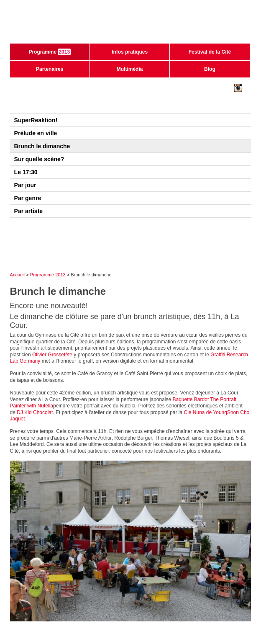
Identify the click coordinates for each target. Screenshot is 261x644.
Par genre (28, 198)
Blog (210, 69)
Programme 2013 (48, 275)
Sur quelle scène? (39, 159)
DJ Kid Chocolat (35, 412)
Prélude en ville (36, 133)
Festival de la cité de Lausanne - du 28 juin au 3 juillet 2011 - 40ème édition (131, 25)
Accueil (17, 275)
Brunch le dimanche (42, 146)
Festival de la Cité (210, 52)
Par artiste (28, 211)
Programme (50, 52)
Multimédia (130, 69)
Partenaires (50, 69)
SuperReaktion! (36, 120)
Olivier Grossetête (52, 355)
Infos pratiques (130, 52)
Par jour (25, 185)
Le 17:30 (26, 172)
